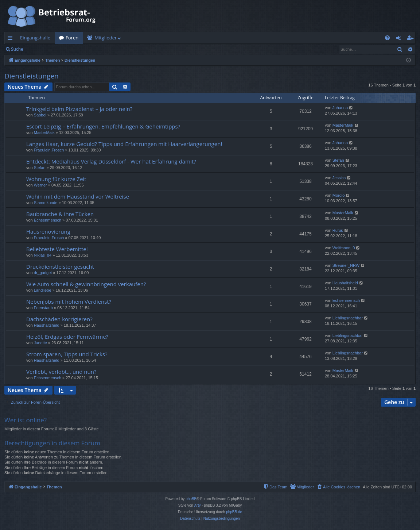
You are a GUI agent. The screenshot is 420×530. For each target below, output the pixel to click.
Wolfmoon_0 (344, 248)
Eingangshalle (35, 38)
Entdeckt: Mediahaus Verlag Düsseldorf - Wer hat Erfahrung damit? (111, 161)
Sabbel (40, 115)
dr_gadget (43, 273)
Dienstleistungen (32, 76)
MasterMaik (44, 132)
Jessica (339, 178)
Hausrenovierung (48, 231)
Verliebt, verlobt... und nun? (61, 372)
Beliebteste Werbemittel (57, 249)
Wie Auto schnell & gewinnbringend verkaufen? (86, 284)
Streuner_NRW (346, 265)
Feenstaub (43, 308)
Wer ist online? (26, 420)
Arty (198, 505)
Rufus (338, 230)
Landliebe (43, 290)
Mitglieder (106, 38)
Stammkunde (46, 203)
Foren (72, 38)
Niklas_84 (43, 255)
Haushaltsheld (345, 283)
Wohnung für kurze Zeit (56, 179)
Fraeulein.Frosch (49, 150)
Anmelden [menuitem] (401, 39)
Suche (17, 49)
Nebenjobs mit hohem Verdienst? (69, 302)
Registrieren (77, 49)
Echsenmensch (48, 220)
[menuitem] (387, 38)
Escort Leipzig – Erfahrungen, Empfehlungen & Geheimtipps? (103, 126)
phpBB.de (234, 512)
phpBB (191, 499)
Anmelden (44, 49)
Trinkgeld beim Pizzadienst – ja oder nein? (79, 109)
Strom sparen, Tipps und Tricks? (67, 354)
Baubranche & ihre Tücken (60, 214)
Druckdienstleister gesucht (60, 266)
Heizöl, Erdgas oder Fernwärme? (67, 337)
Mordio (339, 195)
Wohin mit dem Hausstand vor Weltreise (78, 196)
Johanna (340, 108)
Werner (40, 185)
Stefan (40, 168)
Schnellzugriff (11, 39)
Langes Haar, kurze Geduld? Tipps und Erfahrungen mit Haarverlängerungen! (124, 144)
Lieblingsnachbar (348, 318)
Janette (40, 343)
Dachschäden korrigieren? (59, 319)
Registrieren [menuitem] (412, 39)
